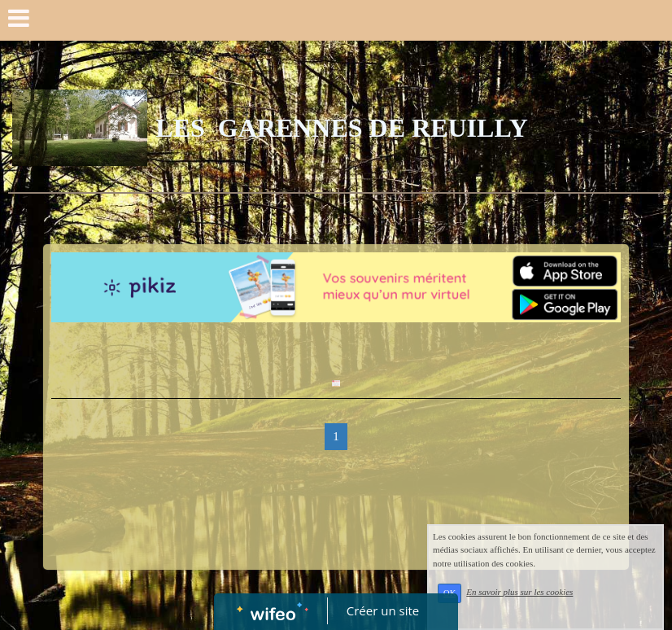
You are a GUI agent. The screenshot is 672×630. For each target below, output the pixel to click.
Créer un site (383, 610)
